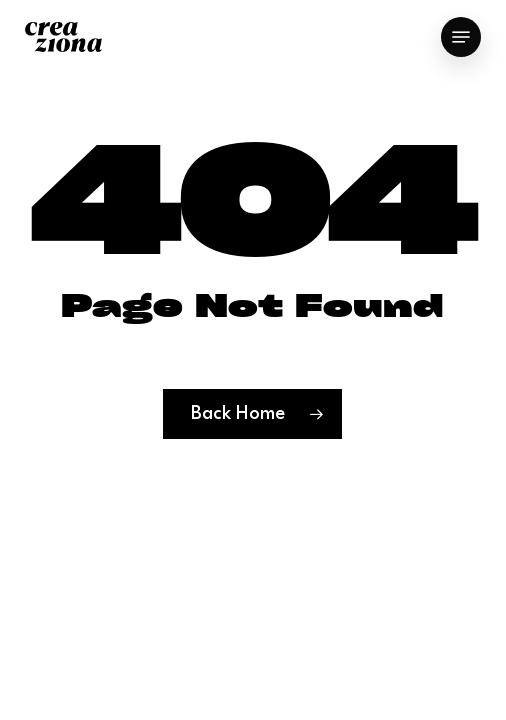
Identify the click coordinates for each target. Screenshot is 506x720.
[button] (461, 37)
